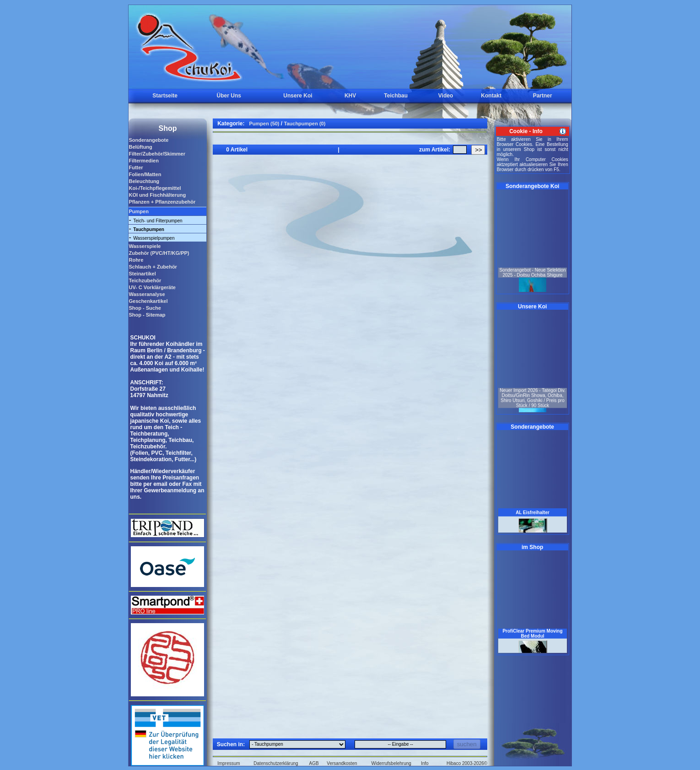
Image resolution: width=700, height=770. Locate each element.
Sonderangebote (148, 140)
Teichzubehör (145, 280)
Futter (136, 167)
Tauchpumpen (149, 229)
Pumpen (138, 211)
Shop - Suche (145, 308)
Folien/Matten (145, 174)
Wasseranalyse (147, 294)
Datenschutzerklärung (276, 763)
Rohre (136, 260)
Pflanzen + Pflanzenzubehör (162, 202)
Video (446, 96)
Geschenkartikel (148, 301)
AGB (314, 763)
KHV (350, 96)
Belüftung (140, 147)
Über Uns (229, 96)
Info (425, 763)
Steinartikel (142, 274)
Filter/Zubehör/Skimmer (157, 154)
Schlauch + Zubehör (153, 267)
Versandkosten (342, 763)
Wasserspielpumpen (154, 238)
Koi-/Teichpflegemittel (155, 188)
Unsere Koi (298, 96)
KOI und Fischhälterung (157, 195)
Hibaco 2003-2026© (467, 763)
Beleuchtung (144, 181)
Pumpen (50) (264, 124)
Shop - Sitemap (147, 315)
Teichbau (396, 96)
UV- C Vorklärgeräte (152, 287)
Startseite (165, 96)
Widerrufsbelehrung (391, 763)
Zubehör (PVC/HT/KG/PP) (159, 253)
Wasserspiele (145, 246)
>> (479, 150)
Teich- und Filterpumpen (158, 221)
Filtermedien (143, 161)
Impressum (229, 763)
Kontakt (491, 96)
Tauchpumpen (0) (305, 124)
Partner (543, 96)
